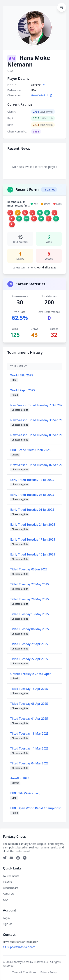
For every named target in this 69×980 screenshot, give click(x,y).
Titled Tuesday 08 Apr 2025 (29, 704)
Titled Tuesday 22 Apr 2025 (29, 659)
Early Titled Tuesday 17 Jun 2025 (33, 539)
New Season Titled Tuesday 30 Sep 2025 (38, 420)
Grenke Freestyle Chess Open (31, 674)
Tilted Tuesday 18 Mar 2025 (29, 733)
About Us (8, 894)
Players (7, 882)
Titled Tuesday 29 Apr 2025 (29, 644)
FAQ (5, 900)
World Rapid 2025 (23, 390)
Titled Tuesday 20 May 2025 (30, 599)
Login (6, 918)
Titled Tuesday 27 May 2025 (30, 584)
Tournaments (11, 876)
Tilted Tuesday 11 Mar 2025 (29, 748)
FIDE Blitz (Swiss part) (25, 793)
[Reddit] (18, 858)
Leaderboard (11, 888)
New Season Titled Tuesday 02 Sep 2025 (38, 465)
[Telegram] (25, 858)
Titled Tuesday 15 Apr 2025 (29, 689)
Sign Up (8, 924)
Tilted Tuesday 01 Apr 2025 (29, 719)
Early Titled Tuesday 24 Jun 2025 (33, 525)
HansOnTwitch (42, 95)
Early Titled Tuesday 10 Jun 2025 (33, 554)
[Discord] (11, 858)
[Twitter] (5, 858)
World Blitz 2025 (22, 375)
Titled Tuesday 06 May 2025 (30, 629)
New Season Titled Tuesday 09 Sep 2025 (38, 435)
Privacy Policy (49, 972)
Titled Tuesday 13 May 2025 (30, 614)
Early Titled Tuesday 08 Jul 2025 (32, 495)
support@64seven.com (19, 947)
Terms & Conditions (24, 972)
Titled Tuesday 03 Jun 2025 (29, 569)
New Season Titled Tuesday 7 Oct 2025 (37, 405)
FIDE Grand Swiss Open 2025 (30, 450)
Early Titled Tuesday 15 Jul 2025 (32, 480)
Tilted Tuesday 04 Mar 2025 (29, 763)
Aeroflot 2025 (20, 778)
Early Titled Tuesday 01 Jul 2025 (32, 510)
